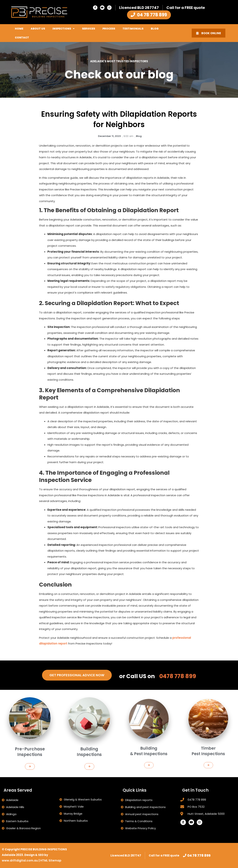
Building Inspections (89, 739)
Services (89, 29)
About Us (38, 29)
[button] (30, 744)
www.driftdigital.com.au (20, 860)
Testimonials (133, 29)
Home (19, 29)
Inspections (63, 29)
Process (109, 29)
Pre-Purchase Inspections (30, 739)
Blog (155, 29)
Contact (22, 38)
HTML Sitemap (51, 860)
